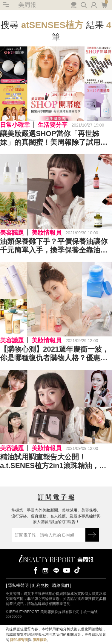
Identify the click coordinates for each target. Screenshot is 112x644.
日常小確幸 (15, 125)
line (56, 570)
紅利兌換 (41, 585)
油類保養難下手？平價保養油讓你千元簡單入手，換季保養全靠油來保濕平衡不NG (54, 246)
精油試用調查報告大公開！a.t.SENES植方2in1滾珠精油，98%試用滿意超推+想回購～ (50, 461)
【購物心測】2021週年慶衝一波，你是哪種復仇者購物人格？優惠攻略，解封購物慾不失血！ (55, 354)
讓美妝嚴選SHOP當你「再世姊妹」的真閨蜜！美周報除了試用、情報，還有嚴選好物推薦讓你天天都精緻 (54, 138)
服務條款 (40, 640)
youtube (67, 570)
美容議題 (12, 233)
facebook (35, 570)
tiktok (77, 570)
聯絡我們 (61, 585)
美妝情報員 (47, 233)
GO (92, 535)
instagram (45, 570)
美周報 (27, 5)
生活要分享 (53, 125)
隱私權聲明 (18, 585)
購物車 (104, 4)
